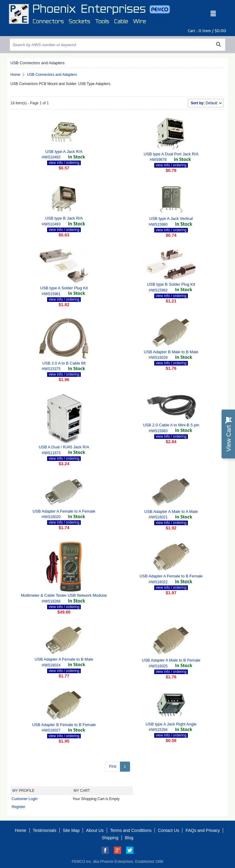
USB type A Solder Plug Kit (64, 288)
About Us (95, 830)
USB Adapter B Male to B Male (171, 352)
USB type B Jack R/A (64, 218)
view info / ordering (64, 163)
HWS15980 (158, 224)
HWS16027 (51, 730)
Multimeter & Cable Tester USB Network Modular (64, 595)
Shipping (110, 838)
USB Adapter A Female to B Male (64, 659)
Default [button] (204, 103)
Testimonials (45, 830)
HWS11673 (51, 453)
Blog (129, 838)
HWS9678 (158, 160)
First (112, 766)
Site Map (71, 830)
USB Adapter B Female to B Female (64, 725)
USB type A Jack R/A (64, 152)
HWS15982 (158, 290)
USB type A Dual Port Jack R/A (171, 154)
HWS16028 (158, 358)
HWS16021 (158, 517)
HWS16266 (51, 601)
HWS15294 (158, 730)
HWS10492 (51, 157)
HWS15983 (158, 431)
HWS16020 (51, 517)
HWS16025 (158, 666)
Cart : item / (207, 31)
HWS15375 (51, 369)
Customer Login (25, 799)
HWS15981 (51, 294)
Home (15, 75)
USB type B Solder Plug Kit (171, 284)
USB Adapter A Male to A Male (171, 512)
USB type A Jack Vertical (171, 219)
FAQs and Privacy (203, 830)
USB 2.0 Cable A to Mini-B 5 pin (171, 425)
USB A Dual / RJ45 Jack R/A (64, 447)
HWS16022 (158, 582)
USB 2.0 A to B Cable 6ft (64, 363)
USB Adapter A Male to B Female (171, 660)
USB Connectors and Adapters (52, 75)
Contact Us (168, 830)
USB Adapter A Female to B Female (171, 576)
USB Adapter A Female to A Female (64, 511)
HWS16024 (51, 665)
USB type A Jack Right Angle (171, 724)
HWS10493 (51, 224)
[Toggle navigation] (213, 14)
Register (19, 807)
